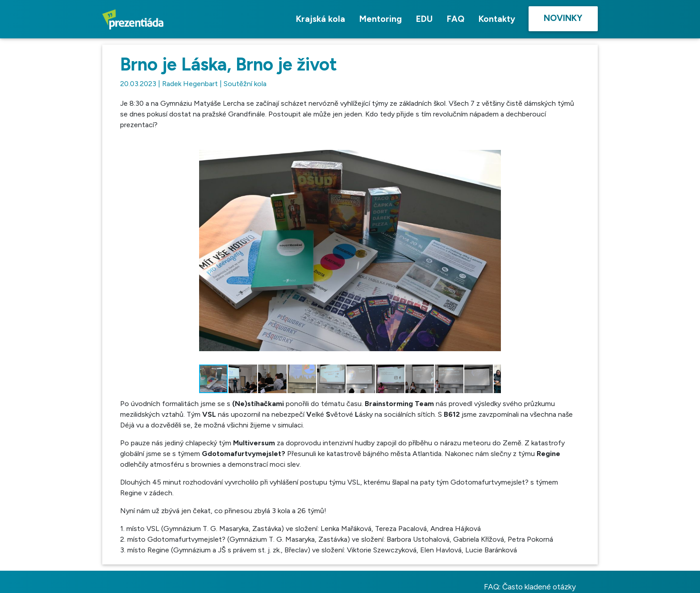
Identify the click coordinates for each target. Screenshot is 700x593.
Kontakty (497, 19)
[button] (493, 145)
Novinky (563, 18)
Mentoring (381, 19)
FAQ (456, 19)
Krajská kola (321, 19)
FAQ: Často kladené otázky (530, 587)
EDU (424, 19)
